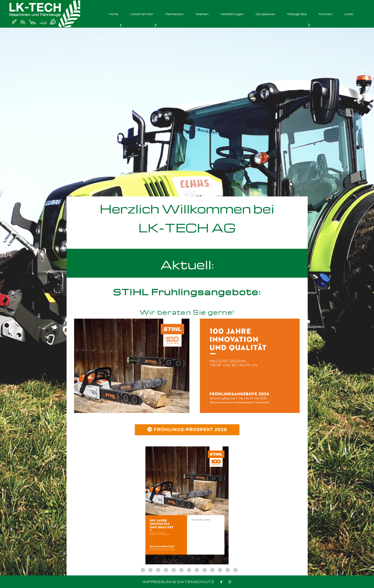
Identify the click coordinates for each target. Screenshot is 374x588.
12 (220, 570)
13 (228, 570)
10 (205, 570)
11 (212, 570)
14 (235, 570)
